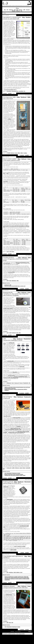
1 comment (22, 561)
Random (14, 11)
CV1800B (8, 153)
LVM (10, 259)
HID (7, 631)
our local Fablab (12, 279)
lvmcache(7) (6, 182)
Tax (24, 91)
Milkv (29, 97)
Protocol (21, 390)
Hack (8, 340)
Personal (28, 10)
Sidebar (5, 13)
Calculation (9, 91)
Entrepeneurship (15, 91)
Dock (13, 390)
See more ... (6, 151)
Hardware (11, 10)
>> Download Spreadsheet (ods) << (10, 90)
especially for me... (7, 423)
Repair (24, 475)
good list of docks (11, 382)
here (4, 174)
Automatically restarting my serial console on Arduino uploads (17, 587)
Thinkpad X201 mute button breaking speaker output (15, 482)
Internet (21, 10)
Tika (18, 288)
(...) (5, 3)
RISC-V (22, 153)
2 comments (22, 155)
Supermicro (14, 288)
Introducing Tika (8, 292)
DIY (7, 10)
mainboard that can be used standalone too (17, 439)
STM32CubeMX (10, 506)
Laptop (21, 475)
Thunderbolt (27, 346)
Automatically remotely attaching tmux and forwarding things (17, 586)
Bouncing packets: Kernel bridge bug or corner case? (15, 293)
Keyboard (14, 340)
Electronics (28, 489)
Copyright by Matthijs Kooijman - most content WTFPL (14, 642)
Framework (17, 390)
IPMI (29, 265)
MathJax (18, 581)
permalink (10, 93)
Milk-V (19, 153)
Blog (5, 10)
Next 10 (30, 640)
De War (18, 270)
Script (21, 581)
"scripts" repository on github (20, 555)
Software (18, 11)
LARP (24, 10)
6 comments (5, 591)
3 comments (5, 342)
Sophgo (10, 119)
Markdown (11, 581)
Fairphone (19, 433)
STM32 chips (6, 494)
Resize (13, 259)
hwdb (10, 340)
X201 (4, 476)
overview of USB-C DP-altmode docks (11, 385)
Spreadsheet (21, 91)
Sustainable (28, 475)
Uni (21, 11)
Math (15, 581)
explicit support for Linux (15, 435)
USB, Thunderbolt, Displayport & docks (12, 480)
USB (29, 390)
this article (15, 379)
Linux (16, 153)
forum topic (22, 374)
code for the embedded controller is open (13, 436)
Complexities (7, 588)
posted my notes (11, 368)
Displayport (9, 390)
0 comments (5, 93)
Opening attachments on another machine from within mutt (16, 585)
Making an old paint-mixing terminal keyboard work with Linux (17, 394)
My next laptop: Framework (10, 395)
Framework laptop (17, 425)
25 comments (22, 400)
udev (20, 340)
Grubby (13, 475)
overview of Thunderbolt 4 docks (21, 383)
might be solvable (13, 559)
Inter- (16, 10)
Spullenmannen (9, 603)
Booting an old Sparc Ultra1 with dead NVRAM (14, 481)
